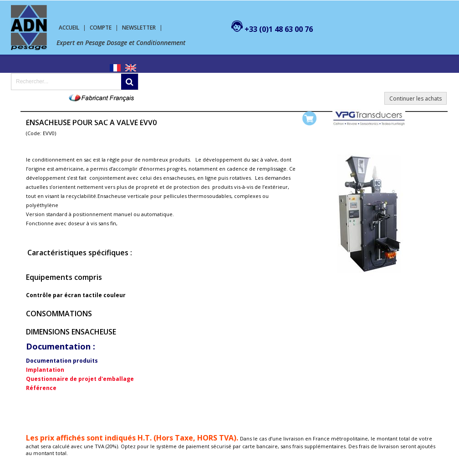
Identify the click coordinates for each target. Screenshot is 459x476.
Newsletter (139, 28)
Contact (226, 118)
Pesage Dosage (39, 118)
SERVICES (189, 118)
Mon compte (268, 118)
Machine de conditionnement (119, 118)
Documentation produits (62, 361)
